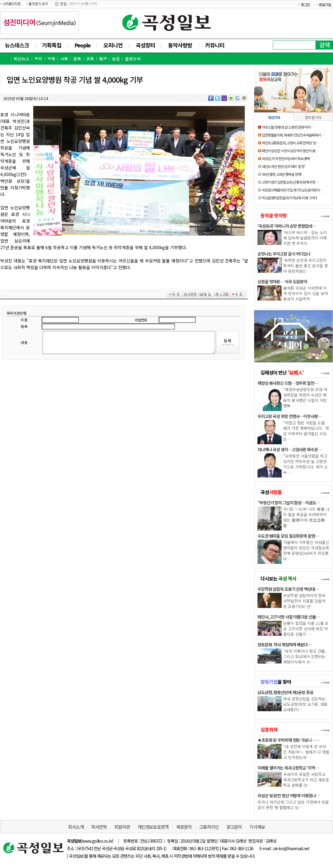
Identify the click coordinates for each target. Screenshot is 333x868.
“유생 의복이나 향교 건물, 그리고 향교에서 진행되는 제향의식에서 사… (305, 656)
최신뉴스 (21, 59)
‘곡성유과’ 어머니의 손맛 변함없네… (287, 226)
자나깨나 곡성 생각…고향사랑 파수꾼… (290, 449)
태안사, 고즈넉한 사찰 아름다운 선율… (288, 617)
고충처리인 (209, 827)
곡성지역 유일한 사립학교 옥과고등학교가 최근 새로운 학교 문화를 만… (306, 780)
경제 (51, 59)
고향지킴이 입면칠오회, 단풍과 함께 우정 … (290, 182)
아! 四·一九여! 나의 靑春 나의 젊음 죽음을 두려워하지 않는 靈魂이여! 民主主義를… (306, 517)
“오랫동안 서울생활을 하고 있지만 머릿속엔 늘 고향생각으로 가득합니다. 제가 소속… (306, 464)
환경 (103, 59)
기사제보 (257, 827)
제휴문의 (184, 827)
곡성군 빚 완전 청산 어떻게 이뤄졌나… (288, 796)
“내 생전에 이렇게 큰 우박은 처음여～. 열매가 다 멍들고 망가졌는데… (306, 752)
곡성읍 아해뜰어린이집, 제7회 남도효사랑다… (292, 190)
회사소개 (76, 827)
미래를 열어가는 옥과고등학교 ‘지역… (288, 768)
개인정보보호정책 (153, 827)
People (82, 45)
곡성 (271, 492)
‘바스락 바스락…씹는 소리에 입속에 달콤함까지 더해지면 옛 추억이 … (305, 238)
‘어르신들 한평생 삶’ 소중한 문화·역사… (288, 127)
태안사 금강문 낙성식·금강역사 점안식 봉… (290, 151)
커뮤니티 (215, 45)
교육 (90, 59)
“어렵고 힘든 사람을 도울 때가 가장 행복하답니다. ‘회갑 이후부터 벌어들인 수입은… (306, 431)
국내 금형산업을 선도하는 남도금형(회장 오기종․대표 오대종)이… (305, 704)
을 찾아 (276, 682)
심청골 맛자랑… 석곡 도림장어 (282, 281)
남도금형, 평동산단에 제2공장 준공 (285, 692)
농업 (116, 59)
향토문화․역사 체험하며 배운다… (285, 645)
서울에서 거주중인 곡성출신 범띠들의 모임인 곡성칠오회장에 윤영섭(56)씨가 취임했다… (306, 550)
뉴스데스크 (17, 45)
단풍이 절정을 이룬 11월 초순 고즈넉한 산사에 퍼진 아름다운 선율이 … (306, 629)
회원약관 (122, 827)
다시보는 (278, 578)
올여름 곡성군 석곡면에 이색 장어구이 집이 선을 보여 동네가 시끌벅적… (306, 293)
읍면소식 (133, 59)
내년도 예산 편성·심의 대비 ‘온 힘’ (283, 166)
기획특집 (52, 45)
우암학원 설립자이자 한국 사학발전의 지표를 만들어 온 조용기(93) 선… (304, 601)
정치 (38, 59)
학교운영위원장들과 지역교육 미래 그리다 (289, 198)
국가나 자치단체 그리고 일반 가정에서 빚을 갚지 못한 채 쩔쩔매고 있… (293, 805)
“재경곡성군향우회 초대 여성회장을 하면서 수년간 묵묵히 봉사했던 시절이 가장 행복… (305, 398)
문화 (77, 59)
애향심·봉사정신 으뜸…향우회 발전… (288, 383)
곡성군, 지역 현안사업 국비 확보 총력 (286, 158)
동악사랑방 (180, 45)
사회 (64, 59)
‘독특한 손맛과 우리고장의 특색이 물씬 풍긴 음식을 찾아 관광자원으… (306, 266)
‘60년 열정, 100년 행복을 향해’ (281, 174)
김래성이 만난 (282, 372)
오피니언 (113, 45)
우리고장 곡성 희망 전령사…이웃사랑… (290, 416)
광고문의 (234, 827)
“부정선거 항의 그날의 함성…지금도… (289, 503)
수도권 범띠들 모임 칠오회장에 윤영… (288, 536)
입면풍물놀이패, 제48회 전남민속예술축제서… (293, 135)
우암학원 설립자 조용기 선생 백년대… (288, 589)
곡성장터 (145, 45)
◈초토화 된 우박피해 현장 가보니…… (288, 740)
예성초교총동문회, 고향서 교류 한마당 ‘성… (290, 143)
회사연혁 (99, 827)
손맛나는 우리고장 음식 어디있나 (284, 254)
